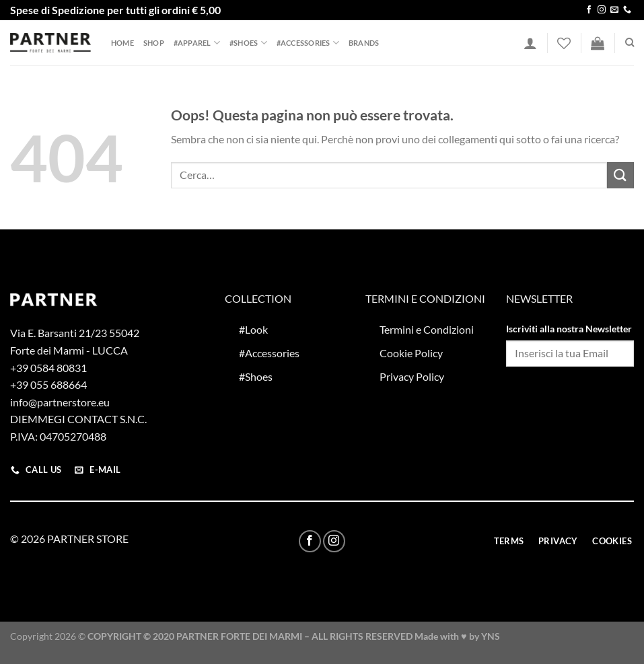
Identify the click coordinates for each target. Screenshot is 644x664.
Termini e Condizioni (427, 329)
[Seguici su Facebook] (589, 10)
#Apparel (197, 43)
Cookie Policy (411, 353)
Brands (364, 43)
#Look (253, 329)
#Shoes (248, 43)
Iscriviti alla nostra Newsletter (569, 329)
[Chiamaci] (627, 10)
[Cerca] (630, 42)
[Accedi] (530, 43)
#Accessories (308, 43)
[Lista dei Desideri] (564, 43)
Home (122, 43)
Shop (154, 43)
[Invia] (620, 175)
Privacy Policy (412, 376)
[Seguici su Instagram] (602, 10)
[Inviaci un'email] (614, 10)
